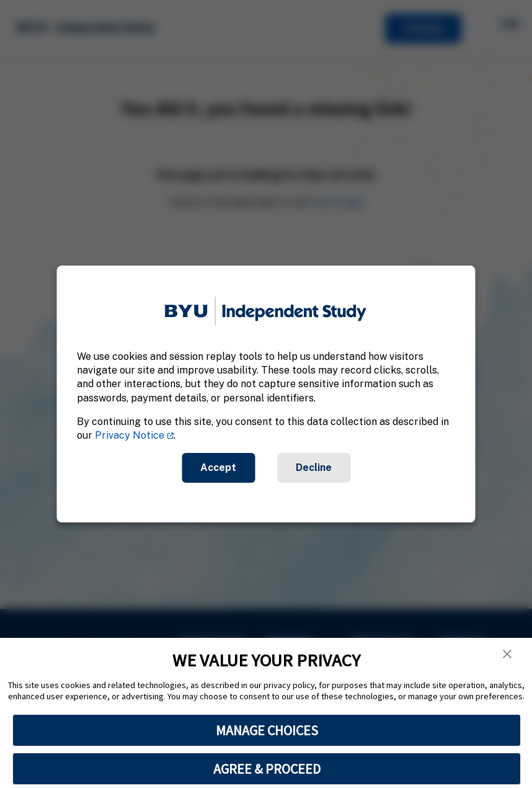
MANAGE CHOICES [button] (267, 730)
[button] (507, 654)
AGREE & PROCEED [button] (267, 769)
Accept (218, 468)
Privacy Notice (130, 436)
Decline (314, 468)
